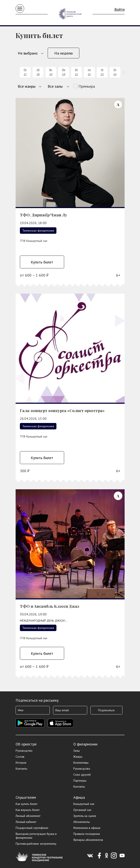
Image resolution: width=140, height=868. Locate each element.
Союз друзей (82, 775)
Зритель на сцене (85, 816)
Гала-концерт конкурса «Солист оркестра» (62, 411)
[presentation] (17, 72)
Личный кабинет (26, 822)
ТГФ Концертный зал (34, 241)
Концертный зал (84, 804)
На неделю (63, 53)
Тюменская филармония (38, 231)
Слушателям (26, 797)
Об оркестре (26, 744)
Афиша (79, 797)
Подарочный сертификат (32, 828)
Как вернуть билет (28, 810)
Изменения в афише (87, 828)
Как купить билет (27, 804)
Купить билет (42, 262)
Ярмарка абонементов (88, 840)
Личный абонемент (28, 816)
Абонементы (82, 822)
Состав (20, 757)
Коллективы (81, 763)
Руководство (24, 751)
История (21, 763)
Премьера (87, 86)
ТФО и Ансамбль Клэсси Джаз (50, 606)
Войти (119, 9)
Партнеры (80, 781)
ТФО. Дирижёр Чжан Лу (43, 215)
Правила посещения (87, 834)
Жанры (78, 757)
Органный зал (82, 810)
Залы (77, 751)
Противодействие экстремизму (36, 844)
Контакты (21, 769)
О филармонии (85, 744)
